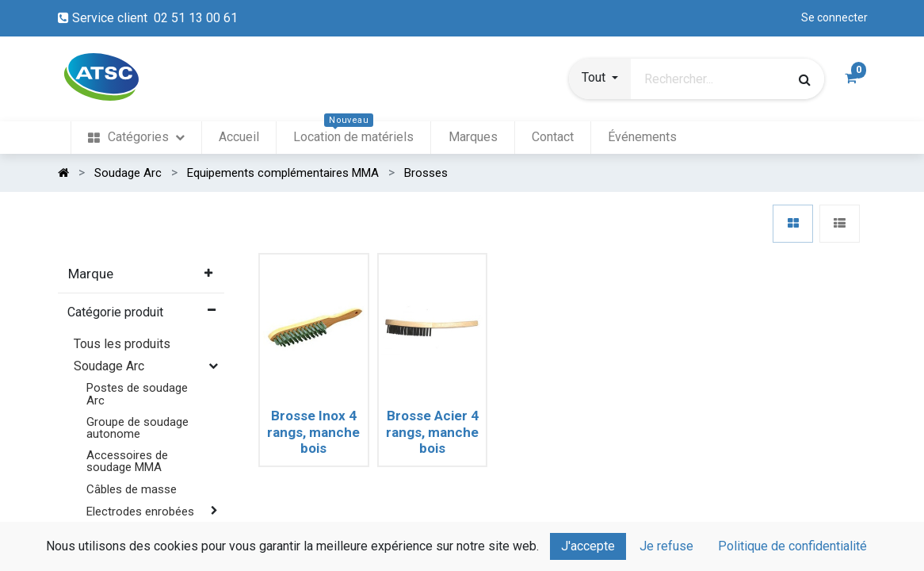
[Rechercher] (805, 79)
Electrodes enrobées (140, 512)
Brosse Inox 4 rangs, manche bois (313, 432)
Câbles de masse (132, 489)
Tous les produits (122, 344)
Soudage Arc (109, 366)
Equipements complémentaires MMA (132, 545)
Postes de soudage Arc (137, 394)
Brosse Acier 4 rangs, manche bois (432, 432)
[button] (600, 79)
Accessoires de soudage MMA (127, 461)
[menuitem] (136, 138)
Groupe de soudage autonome (137, 428)
